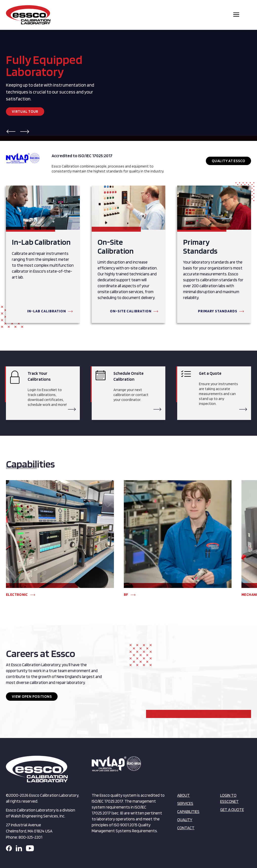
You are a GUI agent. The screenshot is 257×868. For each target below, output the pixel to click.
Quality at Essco (228, 161)
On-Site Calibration (131, 311)
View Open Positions (32, 697)
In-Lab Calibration (47, 311)
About (183, 795)
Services (185, 803)
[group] (60, 541)
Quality (185, 820)
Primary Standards (218, 311)
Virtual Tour (25, 112)
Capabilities (188, 811)
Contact (186, 828)
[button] (11, 132)
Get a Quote (232, 810)
